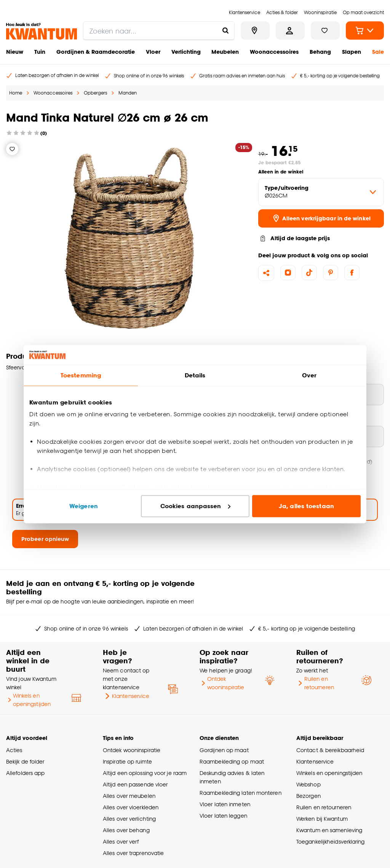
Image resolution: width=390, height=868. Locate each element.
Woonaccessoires (274, 52)
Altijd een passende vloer (135, 784)
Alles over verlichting (129, 819)
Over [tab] (309, 375)
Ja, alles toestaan (306, 506)
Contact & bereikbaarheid (330, 750)
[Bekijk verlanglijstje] (325, 30)
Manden (128, 93)
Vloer (153, 52)
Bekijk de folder (25, 761)
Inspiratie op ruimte (127, 761)
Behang (320, 52)
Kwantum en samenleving (329, 830)
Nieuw (15, 52)
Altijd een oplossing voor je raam (145, 773)
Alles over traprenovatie (133, 853)
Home (16, 93)
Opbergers (95, 93)
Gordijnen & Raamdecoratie (96, 52)
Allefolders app (25, 773)
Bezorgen (308, 796)
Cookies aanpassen (195, 506)
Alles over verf (121, 842)
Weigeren (84, 506)
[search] (159, 30)
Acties (14, 750)
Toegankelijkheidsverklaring (331, 842)
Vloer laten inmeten (225, 804)
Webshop (308, 784)
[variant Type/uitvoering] (321, 192)
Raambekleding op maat (232, 761)
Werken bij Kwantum (322, 819)
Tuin (40, 52)
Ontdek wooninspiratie (222, 683)
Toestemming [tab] (81, 375)
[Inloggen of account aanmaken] (290, 30)
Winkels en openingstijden (28, 700)
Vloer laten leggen (223, 816)
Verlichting (186, 52)
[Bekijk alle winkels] (255, 30)
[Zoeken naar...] (225, 30)
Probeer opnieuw (45, 539)
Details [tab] (195, 375)
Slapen (352, 52)
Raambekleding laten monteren (241, 793)
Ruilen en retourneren (315, 683)
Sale (378, 52)
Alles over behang (126, 830)
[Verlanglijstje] (12, 149)
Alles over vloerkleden (131, 807)
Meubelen (225, 52)
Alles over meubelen (129, 796)
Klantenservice (126, 696)
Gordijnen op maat (224, 750)
